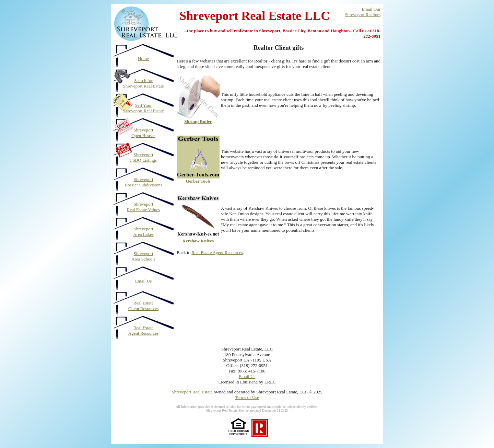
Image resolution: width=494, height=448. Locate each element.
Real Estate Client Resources (143, 306)
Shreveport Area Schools (143, 256)
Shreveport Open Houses (143, 133)
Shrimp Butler (198, 121)
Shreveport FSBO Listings (143, 157)
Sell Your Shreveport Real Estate (143, 108)
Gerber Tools (198, 181)
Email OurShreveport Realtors (363, 12)
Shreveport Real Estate (192, 392)
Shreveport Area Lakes (143, 232)
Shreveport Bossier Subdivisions (143, 182)
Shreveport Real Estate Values (144, 207)
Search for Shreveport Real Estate (143, 83)
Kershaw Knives (198, 241)
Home (143, 59)
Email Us (144, 281)
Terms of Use (247, 397)
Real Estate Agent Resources (143, 330)
